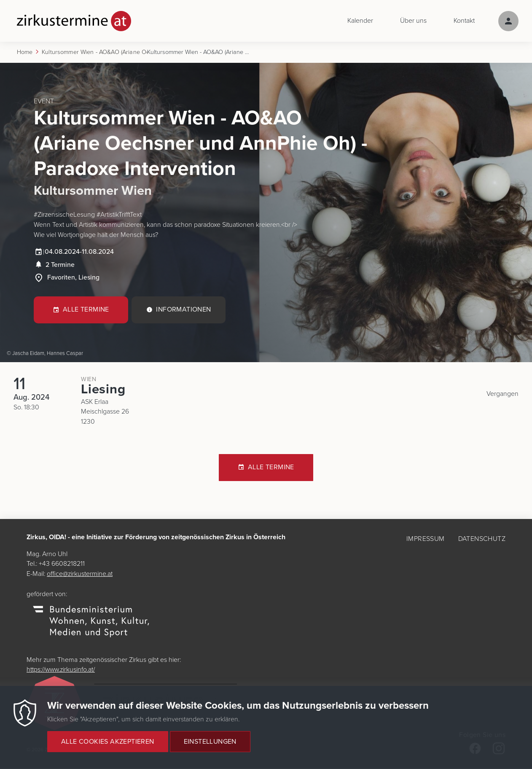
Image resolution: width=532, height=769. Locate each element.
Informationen (184, 311)
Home (25, 52)
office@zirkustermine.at (81, 575)
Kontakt (464, 21)
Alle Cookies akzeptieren (108, 742)
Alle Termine (86, 311)
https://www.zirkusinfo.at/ (63, 670)
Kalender (360, 21)
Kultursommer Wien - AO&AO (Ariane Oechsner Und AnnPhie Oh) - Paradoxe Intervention (94, 52)
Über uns (413, 21)
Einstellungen (210, 742)
